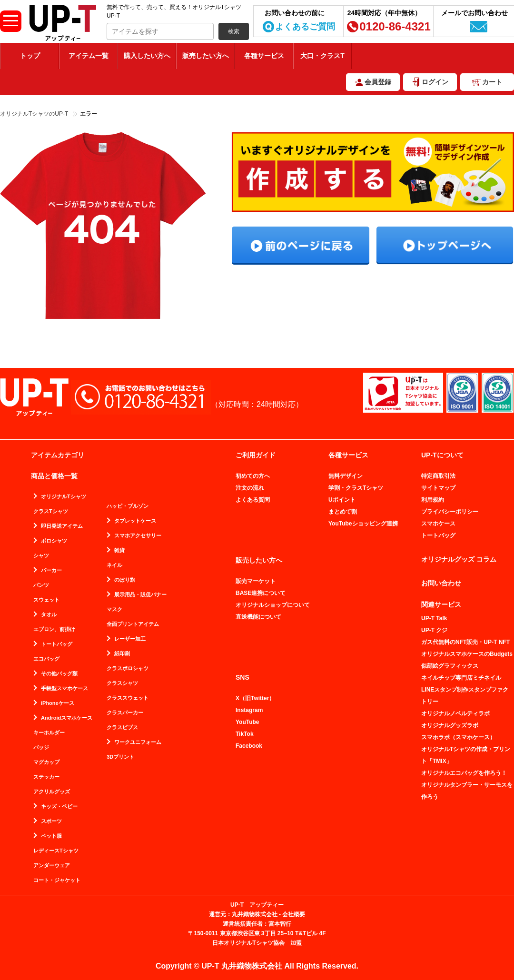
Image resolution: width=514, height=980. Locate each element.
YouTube (247, 722)
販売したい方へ (206, 56)
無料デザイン (346, 476)
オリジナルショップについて (273, 605)
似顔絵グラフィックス (450, 666)
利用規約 (433, 500)
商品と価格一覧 (54, 476)
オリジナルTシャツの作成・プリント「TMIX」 (466, 755)
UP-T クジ (434, 630)
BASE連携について (261, 593)
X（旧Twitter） (255, 698)
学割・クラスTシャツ (356, 488)
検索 (234, 31)
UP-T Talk (434, 618)
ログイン (435, 82)
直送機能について (258, 617)
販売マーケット (256, 581)
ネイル (114, 565)
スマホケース (438, 524)
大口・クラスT (322, 56)
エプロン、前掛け (54, 629)
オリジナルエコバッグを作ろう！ (464, 773)
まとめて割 (343, 512)
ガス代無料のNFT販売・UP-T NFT (465, 642)
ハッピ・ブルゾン (128, 506)
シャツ (41, 556)
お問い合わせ (441, 583)
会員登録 (373, 82)
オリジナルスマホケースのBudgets (467, 654)
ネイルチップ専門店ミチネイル (461, 678)
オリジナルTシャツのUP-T (34, 114)
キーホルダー (49, 733)
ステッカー (46, 777)
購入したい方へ (147, 56)
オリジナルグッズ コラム (459, 559)
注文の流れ (250, 488)
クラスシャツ (122, 683)
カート (492, 82)
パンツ (41, 585)
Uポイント (342, 500)
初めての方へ (253, 476)
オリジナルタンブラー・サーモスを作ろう (467, 791)
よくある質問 (253, 500)
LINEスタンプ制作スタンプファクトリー (465, 696)
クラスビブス (122, 728)
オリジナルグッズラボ (450, 725)
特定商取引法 (438, 476)
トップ (30, 56)
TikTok (245, 734)
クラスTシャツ (51, 511)
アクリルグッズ (52, 792)
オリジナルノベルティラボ (455, 713)
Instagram (249, 710)
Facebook (249, 746)
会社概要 (294, 914)
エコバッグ (46, 659)
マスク (114, 609)
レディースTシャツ (56, 851)
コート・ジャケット (57, 880)
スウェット (46, 600)
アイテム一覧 (89, 56)
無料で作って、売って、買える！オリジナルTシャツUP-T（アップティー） (63, 23)
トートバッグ (438, 535)
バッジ (41, 747)
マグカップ (46, 762)
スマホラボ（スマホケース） (458, 737)
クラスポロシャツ (128, 668)
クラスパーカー (125, 713)
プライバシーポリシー (450, 512)
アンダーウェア (52, 866)
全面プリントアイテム (133, 624)
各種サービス (264, 56)
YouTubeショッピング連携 (363, 524)
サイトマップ (438, 488)
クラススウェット (128, 698)
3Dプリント (120, 757)
